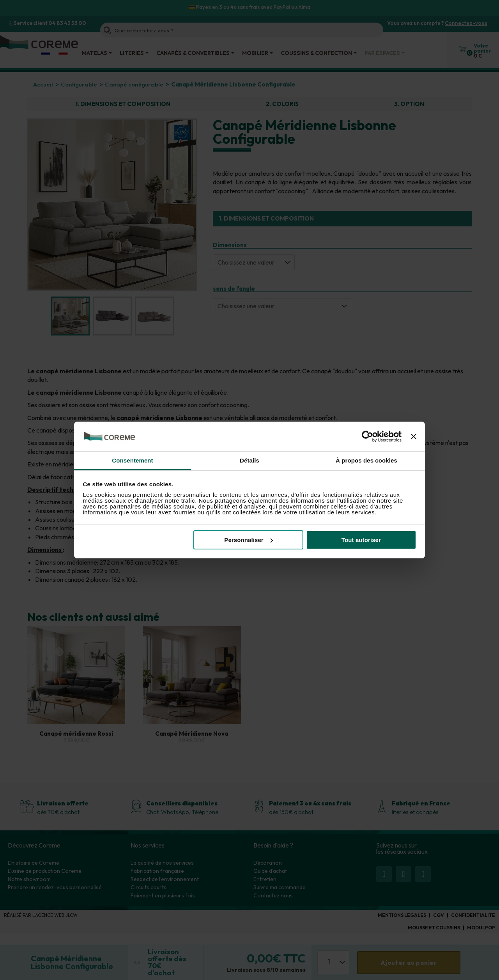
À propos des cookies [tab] (366, 460)
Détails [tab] (249, 460)
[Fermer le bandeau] (414, 436)
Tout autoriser (361, 540)
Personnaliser (249, 540)
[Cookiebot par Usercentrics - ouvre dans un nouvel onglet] (367, 436)
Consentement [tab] (132, 460)
